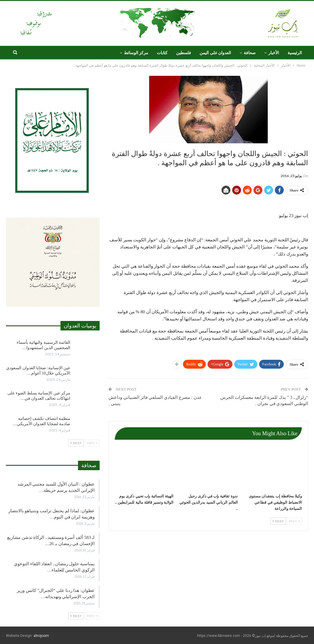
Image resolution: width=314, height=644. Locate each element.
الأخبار (274, 53)
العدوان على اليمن (215, 53)
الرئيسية (295, 53)
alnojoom (41, 636)
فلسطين (184, 53)
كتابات (162, 53)
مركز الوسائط (136, 53)
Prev (294, 521)
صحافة (250, 53)
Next (278, 521)
